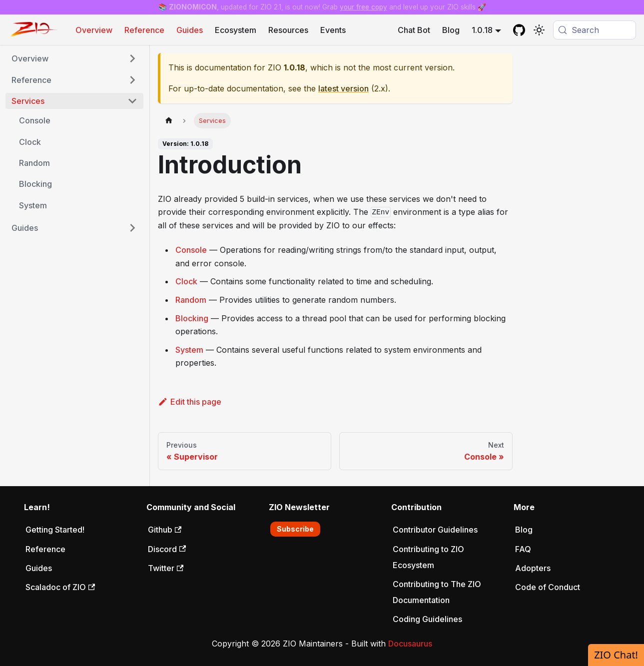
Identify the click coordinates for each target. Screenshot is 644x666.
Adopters (533, 568)
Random (191, 300)
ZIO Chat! (616, 655)
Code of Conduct (548, 587)
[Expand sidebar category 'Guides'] (132, 228)
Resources (288, 30)
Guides (190, 30)
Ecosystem (236, 30)
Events (333, 30)
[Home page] (169, 121)
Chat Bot (414, 30)
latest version (343, 88)
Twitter (166, 568)
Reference (144, 30)
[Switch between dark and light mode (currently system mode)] (539, 30)
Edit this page (190, 402)
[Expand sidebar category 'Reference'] (132, 80)
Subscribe (295, 529)
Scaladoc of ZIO (60, 587)
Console (191, 250)
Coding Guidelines (427, 619)
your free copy (363, 7)
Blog (451, 30)
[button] (74, 58)
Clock (186, 281)
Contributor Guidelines (435, 530)
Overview (94, 30)
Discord (167, 549)
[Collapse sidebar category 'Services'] (132, 101)
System (189, 350)
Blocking (192, 318)
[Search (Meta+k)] (595, 30)
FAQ (523, 549)
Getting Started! (55, 530)
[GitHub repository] (519, 30)
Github (165, 530)
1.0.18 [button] (482, 30)
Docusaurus (410, 644)
